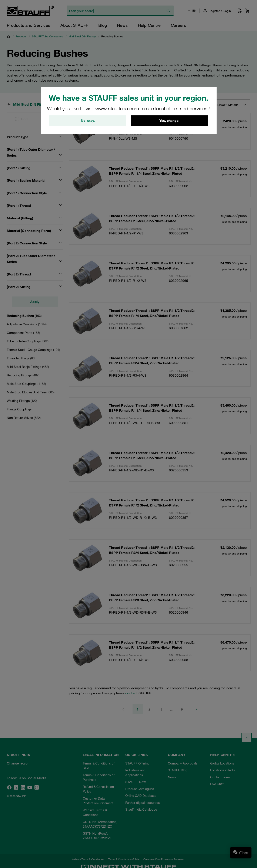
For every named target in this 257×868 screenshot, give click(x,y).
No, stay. (88, 121)
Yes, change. (169, 121)
